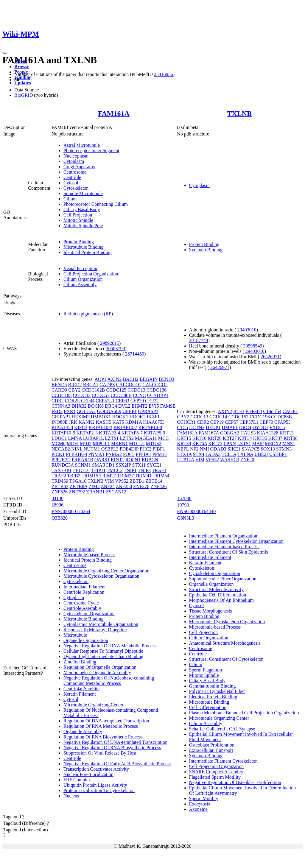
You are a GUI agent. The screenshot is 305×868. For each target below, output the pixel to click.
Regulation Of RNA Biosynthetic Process (103, 737)
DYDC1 (260, 427)
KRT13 (286, 433)
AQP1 (100, 379)
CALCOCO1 (129, 385)
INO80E (60, 422)
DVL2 (124, 406)
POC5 (129, 454)
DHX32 (79, 406)
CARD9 (59, 390)
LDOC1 (59, 438)
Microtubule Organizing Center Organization (106, 571)
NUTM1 (92, 449)
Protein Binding (79, 242)
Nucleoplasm (76, 156)
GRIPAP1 (61, 417)
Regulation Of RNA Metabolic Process (101, 726)
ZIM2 (94, 486)
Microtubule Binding (84, 247)
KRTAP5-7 (132, 433)
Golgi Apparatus (79, 167)
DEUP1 (213, 427)
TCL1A (229, 454)
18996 (57, 505)
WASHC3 (230, 460)
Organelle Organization (86, 640)
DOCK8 (96, 406)
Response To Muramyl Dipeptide (95, 630)
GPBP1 (130, 411)
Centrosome (75, 172)
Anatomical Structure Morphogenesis (225, 643)
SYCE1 (154, 465)
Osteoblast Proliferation (212, 745)
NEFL (183, 449)
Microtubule (75, 635)
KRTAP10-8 (150, 427)
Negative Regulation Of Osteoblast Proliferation (235, 782)
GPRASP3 (148, 411)
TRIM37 (125, 476)
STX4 (198, 454)
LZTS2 (127, 438)
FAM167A (209, 433)
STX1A (185, 454)
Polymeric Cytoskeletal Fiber (217, 691)
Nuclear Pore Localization (88, 774)
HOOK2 (138, 417)
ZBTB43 (60, 486)
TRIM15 (90, 476)
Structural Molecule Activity (216, 589)
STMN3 (284, 449)
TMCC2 (115, 470)
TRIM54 (161, 476)
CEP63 (122, 401)
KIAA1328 (62, 427)
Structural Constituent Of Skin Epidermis (229, 552)
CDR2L (72, 401)
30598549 (253, 346)
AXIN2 (114, 379)
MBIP (258, 444)
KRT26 (215, 438)
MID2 (86, 444)
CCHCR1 (186, 422)
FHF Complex (77, 780)
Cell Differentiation (208, 707)
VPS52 (122, 481)
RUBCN (150, 460)
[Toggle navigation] (5, 53)
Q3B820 (60, 518)
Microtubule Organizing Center (93, 705)
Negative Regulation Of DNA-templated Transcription (115, 742)
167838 (184, 498)
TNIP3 (144, 470)
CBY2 (74, 390)
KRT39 (184, 444)
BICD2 (75, 385)
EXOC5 (277, 427)
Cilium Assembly (80, 285)
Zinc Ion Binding (80, 662)
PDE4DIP (129, 449)
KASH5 (104, 422)
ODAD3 (218, 449)
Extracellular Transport (211, 750)
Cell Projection (78, 215)
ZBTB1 (137, 481)
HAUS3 (248, 433)
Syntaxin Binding (206, 250)
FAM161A (114, 113)
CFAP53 (283, 422)
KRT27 (230, 438)
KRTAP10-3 (100, 427)
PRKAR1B (83, 460)
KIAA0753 (154, 422)
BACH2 (130, 379)
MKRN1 (119, 444)
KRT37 (275, 438)
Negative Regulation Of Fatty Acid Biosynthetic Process (117, 764)
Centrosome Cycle (81, 603)
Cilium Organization (83, 279)
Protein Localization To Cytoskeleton (99, 790)
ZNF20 (247, 460)
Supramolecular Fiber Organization (223, 579)
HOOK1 (120, 417)
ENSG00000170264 (71, 511)
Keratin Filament (80, 694)
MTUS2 (153, 444)
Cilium (70, 199)
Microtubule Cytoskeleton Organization (101, 576)
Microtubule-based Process (89, 555)
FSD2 (57, 411)
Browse (22, 67)
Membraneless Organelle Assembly (97, 673)
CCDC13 (136, 390)
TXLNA (245, 454)
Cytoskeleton (76, 188)
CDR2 (58, 401)
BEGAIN (149, 379)
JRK (73, 422)
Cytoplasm (74, 161)
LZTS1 (112, 438)
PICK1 (58, 454)
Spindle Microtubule (83, 193)
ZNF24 (108, 486)
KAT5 (118, 422)
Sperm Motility (204, 798)
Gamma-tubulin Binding (213, 686)
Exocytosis (200, 804)
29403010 (247, 330)
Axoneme (198, 809)
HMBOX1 (101, 417)
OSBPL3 (110, 449)
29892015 (110, 343)
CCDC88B (121, 395)
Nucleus (71, 796)
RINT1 (118, 460)
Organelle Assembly (83, 731)
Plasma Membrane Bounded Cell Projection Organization (244, 713)
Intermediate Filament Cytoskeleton (223, 761)
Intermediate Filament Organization (223, 536)
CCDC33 (82, 395)
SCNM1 (83, 465)
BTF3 (239, 411)
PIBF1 (159, 449)
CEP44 (88, 401)
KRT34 (245, 438)
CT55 (183, 427)
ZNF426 (158, 486)
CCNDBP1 (158, 395)
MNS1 (289, 444)
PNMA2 (114, 454)
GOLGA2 (86, 411)
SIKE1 (234, 449)
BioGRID (24, 95)
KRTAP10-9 (63, 433)
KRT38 (291, 438)
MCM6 (59, 444)
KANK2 (87, 422)
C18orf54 (272, 411)
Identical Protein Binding (88, 252)
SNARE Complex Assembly (216, 772)
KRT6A (200, 444)
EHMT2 (140, 406)
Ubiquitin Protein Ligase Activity (95, 785)
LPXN (230, 444)
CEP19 (217, 422)
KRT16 (199, 438)
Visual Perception (80, 268)
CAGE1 (290, 411)
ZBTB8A (79, 486)
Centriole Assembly (82, 608)
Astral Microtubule (82, 145)
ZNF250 (124, 486)
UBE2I (261, 454)
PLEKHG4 (76, 454)
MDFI (73, 444)
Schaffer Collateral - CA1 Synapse (222, 729)
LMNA (75, 438)
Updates (23, 83)
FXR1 (70, 411)
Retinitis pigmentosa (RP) (88, 314)
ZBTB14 (154, 481)
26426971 (270, 357)
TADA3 (213, 454)
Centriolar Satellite (81, 689)
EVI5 (154, 406)
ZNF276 (141, 486)
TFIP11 (98, 470)
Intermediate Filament (85, 587)
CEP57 (232, 422)
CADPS (107, 385)
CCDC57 (101, 395)
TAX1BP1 (62, 470)
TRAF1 (159, 470)
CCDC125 (116, 390)
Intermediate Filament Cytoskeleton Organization (236, 541)
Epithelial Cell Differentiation (218, 595)
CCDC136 (157, 390)
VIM (109, 481)
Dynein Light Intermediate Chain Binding (103, 656)
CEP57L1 (105, 401)
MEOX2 (273, 444)
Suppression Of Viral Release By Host (100, 753)
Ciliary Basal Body (82, 209)
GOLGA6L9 (109, 411)
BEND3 (166, 379)
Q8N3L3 (186, 518)
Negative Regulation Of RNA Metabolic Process (110, 646)
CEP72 (152, 401)
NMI (204, 449)
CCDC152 (239, 417)
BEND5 (59, 385)
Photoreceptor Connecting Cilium (96, 204)
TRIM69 (60, 481)
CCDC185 (62, 395)
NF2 (194, 449)
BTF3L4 (254, 411)
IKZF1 (153, 417)
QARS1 (102, 460)
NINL (77, 449)
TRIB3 (74, 476)
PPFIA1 (144, 454)
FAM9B (168, 406)
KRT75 (215, 444)
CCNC (139, 395)
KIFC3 (81, 427)
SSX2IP (123, 465)
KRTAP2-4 (110, 433)
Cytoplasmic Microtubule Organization (101, 624)
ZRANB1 (95, 492)
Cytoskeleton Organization (89, 614)
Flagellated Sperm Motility (215, 777)
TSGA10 (78, 481)
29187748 (199, 341)
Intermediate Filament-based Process (224, 547)
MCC (164, 438)
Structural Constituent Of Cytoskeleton (226, 659)
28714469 (135, 354)
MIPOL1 (101, 444)
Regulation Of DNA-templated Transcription (106, 721)
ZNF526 (60, 492)
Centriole (72, 177)
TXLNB (239, 113)
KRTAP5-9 (155, 433)
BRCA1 (91, 385)
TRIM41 (143, 476)
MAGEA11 (146, 438)
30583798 (116, 349)
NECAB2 (61, 449)
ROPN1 (133, 460)
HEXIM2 (80, 417)
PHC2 (146, 449)
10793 (183, 505)
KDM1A (133, 422)
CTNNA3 (61, 406)
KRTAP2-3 (87, 433)
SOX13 (268, 449)
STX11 (139, 465)
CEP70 (137, 401)
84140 (57, 498)
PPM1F (160, 454)
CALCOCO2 (155, 385)
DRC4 (111, 406)
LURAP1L (94, 438)
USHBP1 (278, 454)
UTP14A (186, 460)
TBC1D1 (81, 470)
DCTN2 (197, 427)
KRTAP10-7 (125, 427)
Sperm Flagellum (206, 670)
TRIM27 (108, 476)
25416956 (164, 74)
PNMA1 (96, 454)
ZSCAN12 (116, 492)
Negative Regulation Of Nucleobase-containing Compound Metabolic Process (109, 681)
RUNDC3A (63, 465)
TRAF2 (59, 476)
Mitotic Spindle (78, 220)
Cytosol (71, 183)
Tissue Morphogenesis (211, 611)
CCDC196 (260, 417)
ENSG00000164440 (197, 511)
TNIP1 (130, 470)
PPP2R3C (61, 460)
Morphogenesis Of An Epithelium (221, 600)
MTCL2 (137, 444)
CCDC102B (93, 390)
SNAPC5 (250, 449)
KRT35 (260, 438)
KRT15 (184, 438)
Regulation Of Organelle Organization (100, 667)
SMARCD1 (103, 465)
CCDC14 (218, 417)
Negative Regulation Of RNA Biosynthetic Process (112, 748)
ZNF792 (77, 492)
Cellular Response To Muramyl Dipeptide (103, 651)
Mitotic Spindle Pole (83, 226)
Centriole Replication (84, 592)
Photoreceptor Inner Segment (91, 151)
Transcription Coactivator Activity (96, 769)
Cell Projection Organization (91, 274)
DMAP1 (230, 427)
